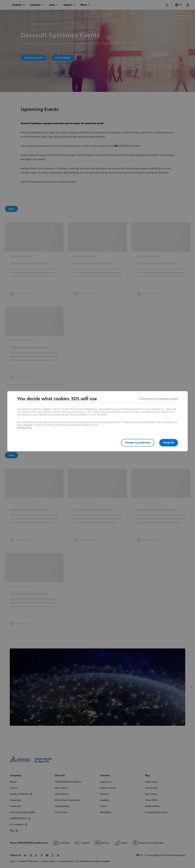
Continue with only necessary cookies (158, 399)
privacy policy (24, 428)
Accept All (169, 443)
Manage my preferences (138, 443)
